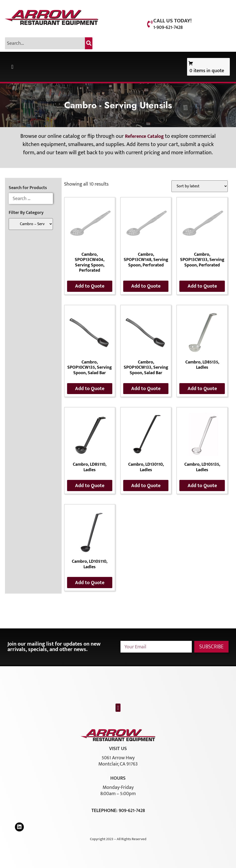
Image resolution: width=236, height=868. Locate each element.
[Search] (89, 43)
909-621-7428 (132, 811)
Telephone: (105, 811)
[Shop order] (200, 186)
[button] (12, 67)
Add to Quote (90, 286)
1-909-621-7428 (168, 27)
